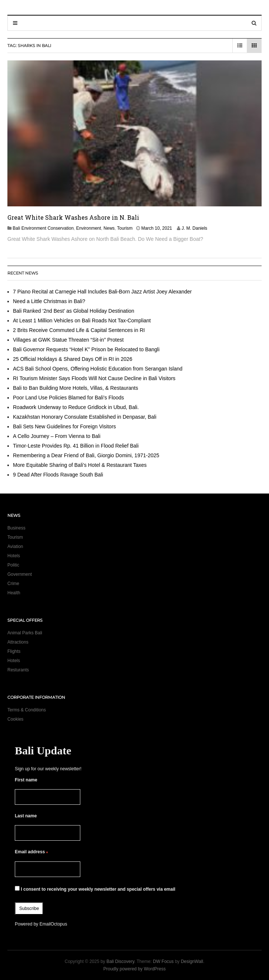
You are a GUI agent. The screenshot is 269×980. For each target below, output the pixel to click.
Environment (89, 228)
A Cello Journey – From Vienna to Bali (57, 436)
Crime (13, 584)
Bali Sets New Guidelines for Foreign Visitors (64, 426)
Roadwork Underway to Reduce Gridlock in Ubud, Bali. (76, 407)
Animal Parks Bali (25, 633)
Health (14, 593)
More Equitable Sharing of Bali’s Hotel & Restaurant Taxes (80, 465)
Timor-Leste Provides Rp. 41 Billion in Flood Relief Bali (76, 446)
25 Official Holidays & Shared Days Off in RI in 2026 (73, 359)
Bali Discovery (120, 961)
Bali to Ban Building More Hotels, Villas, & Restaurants (75, 388)
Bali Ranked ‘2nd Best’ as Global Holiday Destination (74, 311)
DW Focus (163, 961)
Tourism (125, 228)
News (109, 228)
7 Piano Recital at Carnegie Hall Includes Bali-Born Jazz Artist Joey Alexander (102, 292)
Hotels (14, 556)
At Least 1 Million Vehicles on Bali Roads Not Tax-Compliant (82, 320)
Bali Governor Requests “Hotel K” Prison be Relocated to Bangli (86, 349)
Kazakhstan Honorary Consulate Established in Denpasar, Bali (85, 417)
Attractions (18, 642)
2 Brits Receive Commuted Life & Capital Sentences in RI (79, 330)
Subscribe (29, 908)
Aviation (15, 547)
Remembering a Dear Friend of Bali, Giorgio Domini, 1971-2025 (86, 455)
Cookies (15, 719)
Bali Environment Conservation (43, 228)
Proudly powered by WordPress (134, 969)
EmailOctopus (53, 924)
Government (20, 574)
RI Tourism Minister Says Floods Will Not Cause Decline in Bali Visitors (94, 378)
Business (16, 528)
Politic (13, 565)
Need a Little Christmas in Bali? (49, 301)
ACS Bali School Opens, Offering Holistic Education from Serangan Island (98, 369)
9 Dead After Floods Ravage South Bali (58, 475)
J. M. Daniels (194, 228)
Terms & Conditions (27, 710)
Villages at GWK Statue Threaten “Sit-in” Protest (68, 340)
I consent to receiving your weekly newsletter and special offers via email (95, 889)
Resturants (18, 670)
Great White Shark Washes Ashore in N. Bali (73, 217)
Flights (14, 651)
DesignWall (192, 961)
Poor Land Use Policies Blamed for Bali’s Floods (68, 398)
